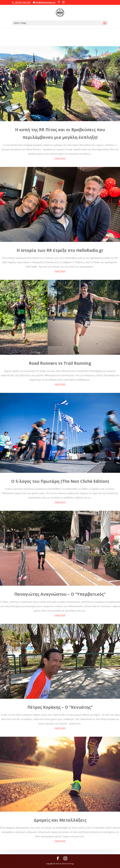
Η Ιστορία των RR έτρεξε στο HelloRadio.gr (60, 250)
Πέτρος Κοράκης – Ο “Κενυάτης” (60, 707)
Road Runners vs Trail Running (60, 363)
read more (60, 158)
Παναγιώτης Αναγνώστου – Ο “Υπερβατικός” (60, 594)
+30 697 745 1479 (22, 2)
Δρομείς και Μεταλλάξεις (60, 820)
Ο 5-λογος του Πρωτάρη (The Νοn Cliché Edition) (60, 481)
